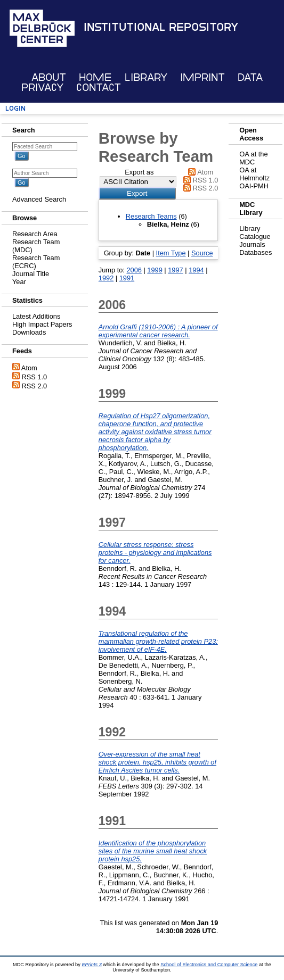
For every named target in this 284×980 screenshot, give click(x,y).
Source (202, 253)
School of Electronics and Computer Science (209, 965)
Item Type (171, 253)
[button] (137, 193)
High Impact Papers (42, 324)
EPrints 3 (91, 965)
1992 (106, 278)
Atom (29, 368)
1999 (155, 270)
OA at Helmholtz (254, 174)
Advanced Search (39, 199)
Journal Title (31, 274)
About (49, 77)
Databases (255, 252)
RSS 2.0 (35, 386)
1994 (196, 270)
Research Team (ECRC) (36, 262)
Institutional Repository (161, 27)
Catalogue (255, 236)
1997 (175, 270)
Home (95, 77)
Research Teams (151, 216)
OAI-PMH (254, 186)
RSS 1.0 (35, 377)
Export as (139, 172)
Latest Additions (36, 316)
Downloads (29, 332)
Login (15, 108)
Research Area (35, 234)
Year (19, 282)
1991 (127, 278)
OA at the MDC (253, 158)
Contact (99, 88)
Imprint (202, 77)
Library (146, 77)
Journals (252, 244)
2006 (134, 270)
